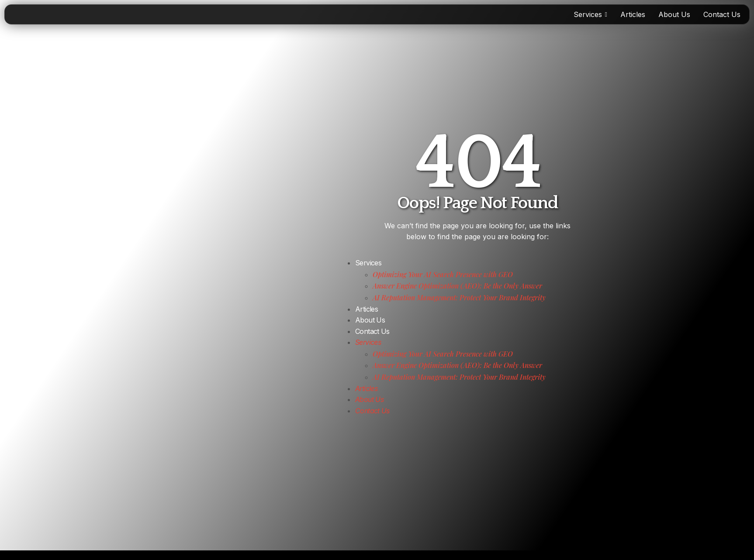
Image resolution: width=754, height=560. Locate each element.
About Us (370, 320)
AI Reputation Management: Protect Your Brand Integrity (459, 297)
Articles (367, 309)
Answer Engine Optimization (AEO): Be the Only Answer (457, 286)
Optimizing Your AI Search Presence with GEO (443, 274)
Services (368, 263)
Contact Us (372, 331)
